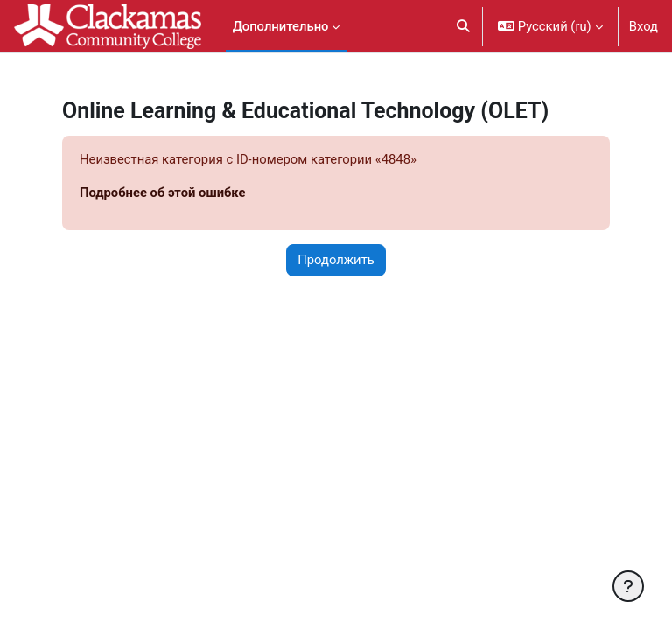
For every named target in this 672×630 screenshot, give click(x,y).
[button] (463, 26)
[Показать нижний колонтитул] (628, 586)
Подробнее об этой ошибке (163, 192)
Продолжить (336, 260)
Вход (644, 26)
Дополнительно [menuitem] (281, 26)
